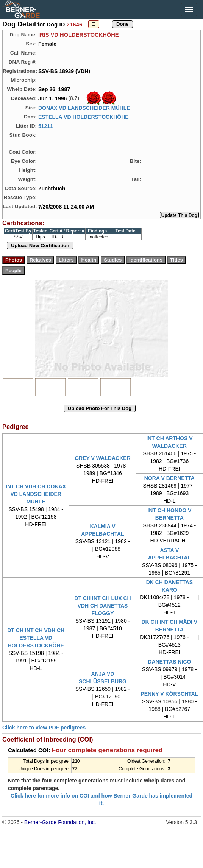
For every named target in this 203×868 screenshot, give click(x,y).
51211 (46, 126)
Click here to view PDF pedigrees (44, 728)
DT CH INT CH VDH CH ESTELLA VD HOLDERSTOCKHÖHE (36, 638)
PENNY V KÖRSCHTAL (169, 694)
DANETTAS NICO (169, 662)
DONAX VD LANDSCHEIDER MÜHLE (84, 108)
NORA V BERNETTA (169, 478)
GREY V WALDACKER (103, 458)
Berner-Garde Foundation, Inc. (60, 822)
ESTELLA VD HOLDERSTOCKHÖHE (84, 117)
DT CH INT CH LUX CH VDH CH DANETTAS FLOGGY (102, 606)
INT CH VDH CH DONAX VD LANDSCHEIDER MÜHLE (36, 494)
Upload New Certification (40, 245)
